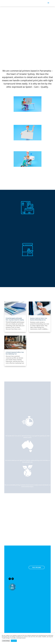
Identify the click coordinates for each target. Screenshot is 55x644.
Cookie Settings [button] (6, 641)
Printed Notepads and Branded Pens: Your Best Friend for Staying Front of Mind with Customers (15, 320)
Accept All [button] (14, 641)
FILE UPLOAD (37, 567)
